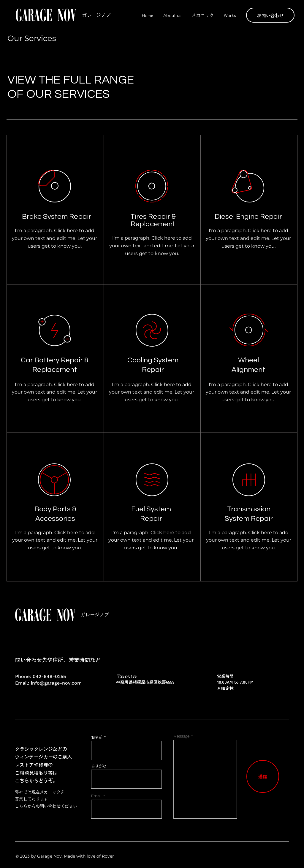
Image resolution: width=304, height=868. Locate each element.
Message (182, 736)
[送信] (263, 776)
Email (96, 796)
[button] (270, 15)
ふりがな (99, 766)
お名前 (97, 737)
